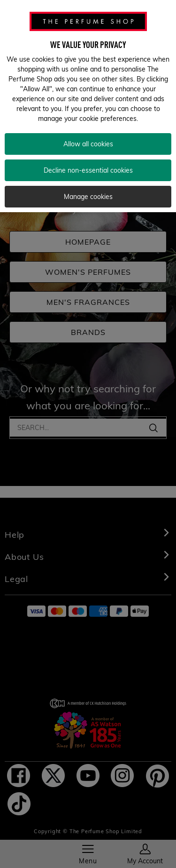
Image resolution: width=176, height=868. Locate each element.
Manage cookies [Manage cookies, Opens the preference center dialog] (88, 189)
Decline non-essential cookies (88, 162)
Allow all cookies (88, 136)
